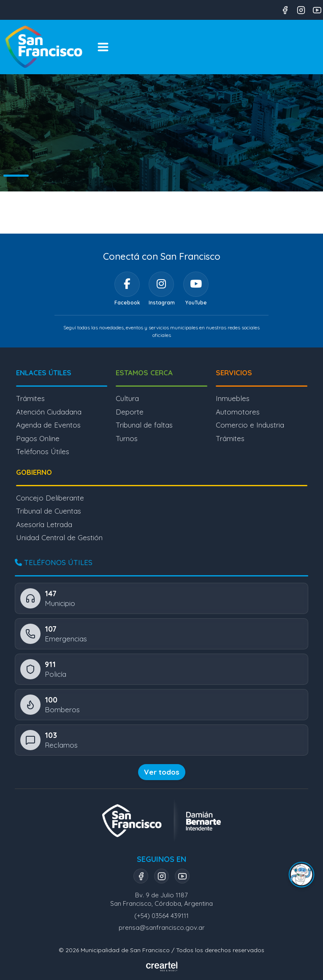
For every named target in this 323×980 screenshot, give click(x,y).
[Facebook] (127, 284)
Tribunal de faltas (144, 425)
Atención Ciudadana (49, 412)
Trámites (30, 398)
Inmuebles (233, 398)
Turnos (127, 438)
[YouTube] (196, 284)
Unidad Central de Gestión (59, 537)
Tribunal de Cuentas (49, 511)
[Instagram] (161, 284)
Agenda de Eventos (48, 425)
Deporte (130, 412)
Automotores (238, 412)
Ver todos (162, 772)
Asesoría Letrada (44, 524)
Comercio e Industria (250, 425)
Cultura (127, 398)
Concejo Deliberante (50, 498)
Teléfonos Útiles (43, 451)
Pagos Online (38, 438)
